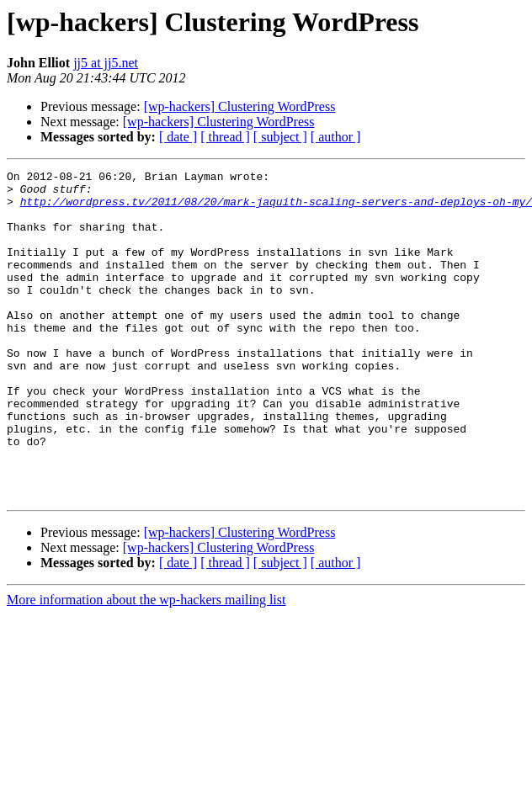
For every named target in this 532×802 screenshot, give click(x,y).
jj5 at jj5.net (106, 63)
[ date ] (178, 137)
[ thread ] (225, 137)
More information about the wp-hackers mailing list (146, 665)
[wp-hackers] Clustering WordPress (240, 106)
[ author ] (336, 137)
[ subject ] (280, 137)
